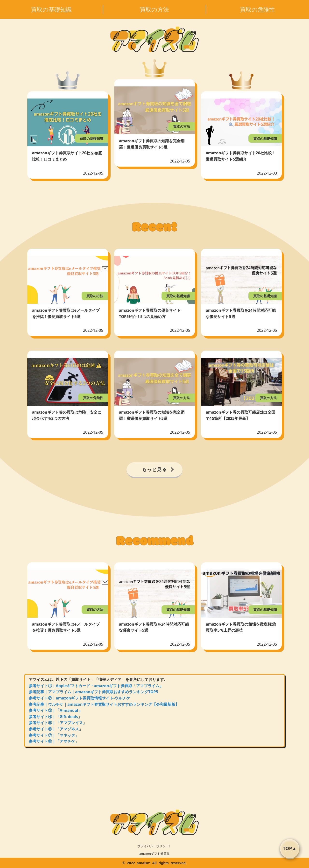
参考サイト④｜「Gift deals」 (55, 717)
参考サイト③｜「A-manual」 (55, 710)
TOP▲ (290, 848)
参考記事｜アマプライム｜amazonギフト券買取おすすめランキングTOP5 (93, 692)
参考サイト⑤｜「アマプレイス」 (58, 723)
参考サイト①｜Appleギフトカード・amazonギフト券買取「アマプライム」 (96, 686)
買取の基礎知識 (51, 9)
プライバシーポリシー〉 (155, 846)
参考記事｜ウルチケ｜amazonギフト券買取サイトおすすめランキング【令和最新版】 (104, 704)
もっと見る (155, 469)
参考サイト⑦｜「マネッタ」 (54, 735)
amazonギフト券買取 (154, 854)
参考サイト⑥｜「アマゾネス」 (56, 729)
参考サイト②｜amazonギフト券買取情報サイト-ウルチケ (79, 698)
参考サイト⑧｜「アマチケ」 (54, 741)
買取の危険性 (257, 9)
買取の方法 (154, 9)
